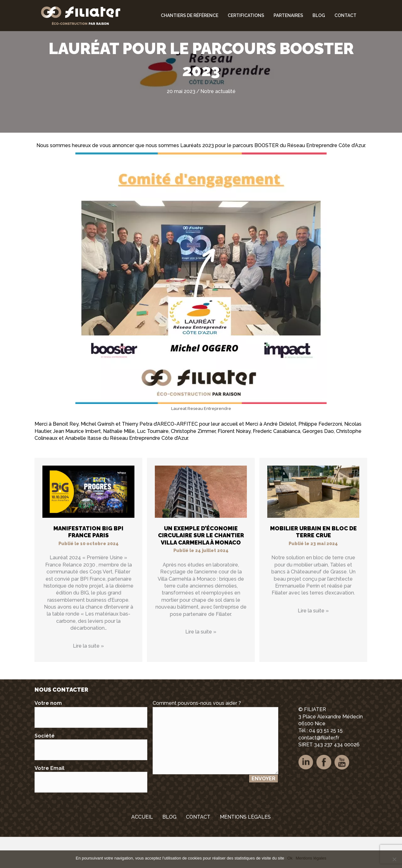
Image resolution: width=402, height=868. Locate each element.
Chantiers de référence (190, 15)
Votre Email (91, 810)
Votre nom (91, 745)
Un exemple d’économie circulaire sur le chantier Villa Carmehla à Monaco (201, 567)
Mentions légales (311, 858)
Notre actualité (218, 122)
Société (91, 778)
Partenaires (288, 15)
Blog (319, 15)
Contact (345, 15)
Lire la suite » (88, 677)
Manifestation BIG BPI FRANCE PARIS (88, 563)
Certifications (246, 15)
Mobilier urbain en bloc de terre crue (313, 563)
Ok (290, 858)
